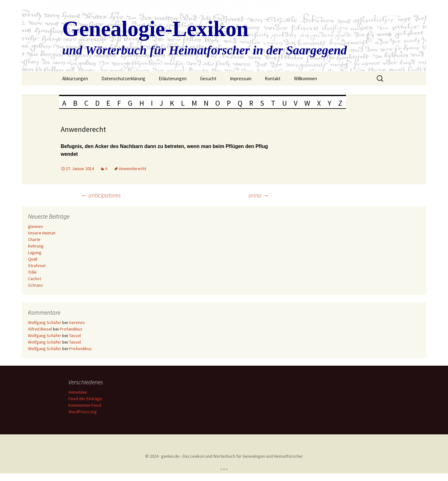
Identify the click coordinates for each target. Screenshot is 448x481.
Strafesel (37, 266)
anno (259, 195)
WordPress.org (83, 412)
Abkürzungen (75, 79)
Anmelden (78, 392)
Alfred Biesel (40, 329)
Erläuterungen (173, 79)
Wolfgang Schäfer (45, 322)
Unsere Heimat (42, 233)
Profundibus (71, 329)
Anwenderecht (133, 169)
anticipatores (101, 195)
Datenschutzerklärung (123, 79)
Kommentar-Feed (85, 405)
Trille (32, 272)
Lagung (35, 252)
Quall (33, 259)
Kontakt (273, 79)
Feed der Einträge (85, 399)
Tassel (75, 335)
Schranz (35, 285)
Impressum (241, 79)
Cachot (35, 279)
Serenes (77, 322)
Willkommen (306, 79)
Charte (34, 239)
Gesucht (208, 79)
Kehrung (36, 246)
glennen (35, 226)
